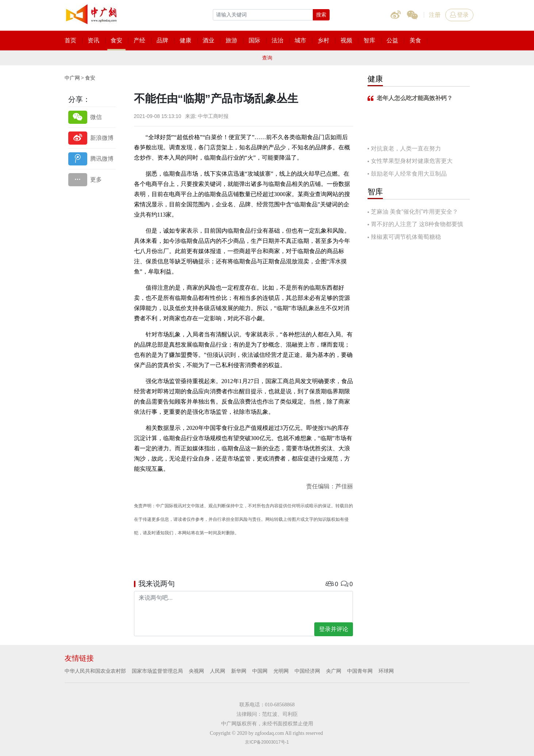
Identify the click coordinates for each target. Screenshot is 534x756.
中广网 (72, 78)
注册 (435, 15)
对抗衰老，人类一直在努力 (406, 148)
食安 (90, 78)
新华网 (239, 671)
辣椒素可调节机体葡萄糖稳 (406, 237)
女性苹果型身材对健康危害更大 (412, 161)
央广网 (334, 671)
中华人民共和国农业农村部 (95, 671)
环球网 (386, 671)
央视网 (196, 671)
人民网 (218, 671)
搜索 (321, 15)
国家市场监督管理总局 (157, 671)
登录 (459, 15)
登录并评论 (334, 629)
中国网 (260, 671)
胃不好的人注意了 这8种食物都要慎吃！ (415, 225)
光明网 (281, 671)
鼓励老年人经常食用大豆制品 (409, 174)
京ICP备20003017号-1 (267, 742)
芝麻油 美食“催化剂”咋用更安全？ (414, 212)
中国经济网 (307, 671)
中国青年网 (360, 671)
